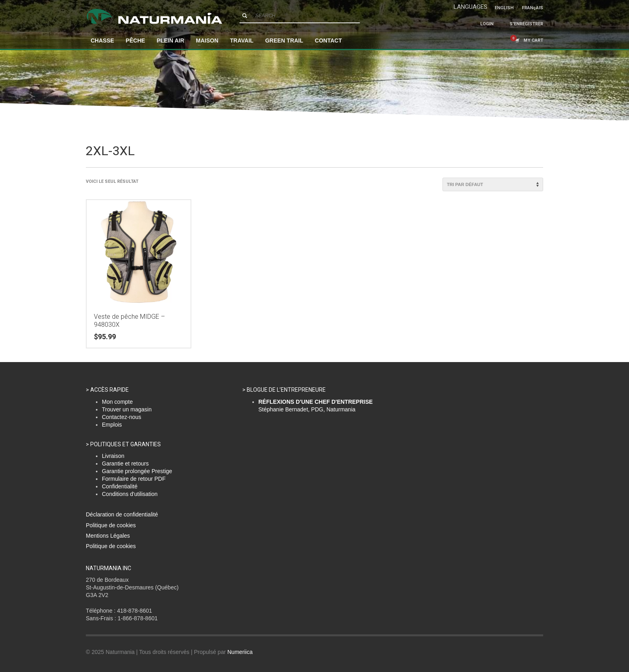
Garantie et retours (125, 464)
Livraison (113, 456)
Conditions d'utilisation (130, 494)
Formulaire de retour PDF (134, 479)
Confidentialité (120, 486)
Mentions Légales (108, 536)
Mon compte (117, 402)
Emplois (112, 425)
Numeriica (240, 652)
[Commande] (493, 184)
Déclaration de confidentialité (122, 514)
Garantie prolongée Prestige (137, 471)
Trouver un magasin (127, 409)
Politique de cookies (111, 525)
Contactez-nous (122, 417)
